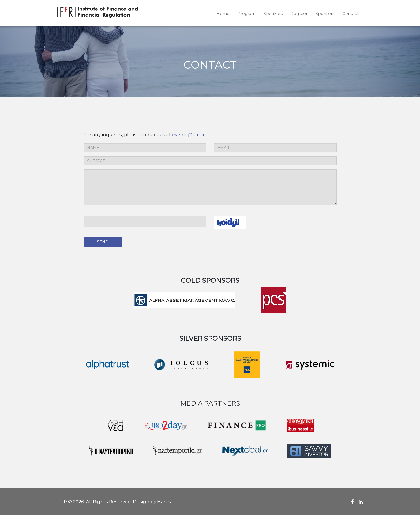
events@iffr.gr (188, 135)
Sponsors (325, 14)
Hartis (164, 502)
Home (223, 14)
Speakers (273, 14)
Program (247, 14)
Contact (350, 14)
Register (299, 14)
